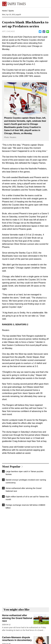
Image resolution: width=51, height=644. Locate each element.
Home (4, 11)
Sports (11, 11)
